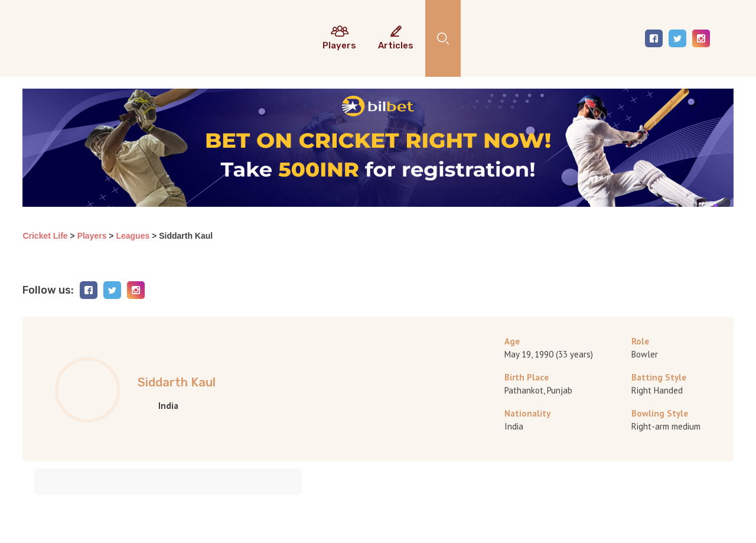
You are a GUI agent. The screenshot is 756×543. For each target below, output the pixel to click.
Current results (301, 43)
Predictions (323, 43)
